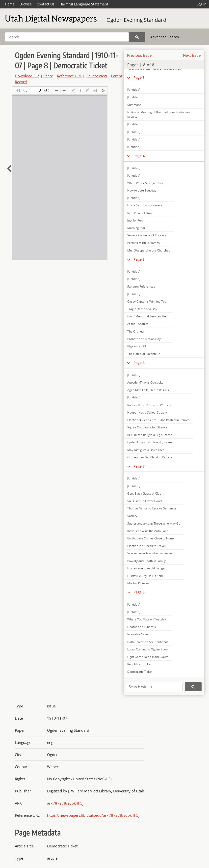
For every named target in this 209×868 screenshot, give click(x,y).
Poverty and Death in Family (146, 561)
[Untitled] (134, 90)
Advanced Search (165, 37)
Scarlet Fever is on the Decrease (150, 553)
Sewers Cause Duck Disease (147, 235)
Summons (134, 105)
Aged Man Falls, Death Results (148, 390)
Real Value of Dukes (141, 213)
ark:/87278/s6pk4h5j (65, 803)
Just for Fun (135, 220)
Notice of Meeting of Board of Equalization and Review (159, 114)
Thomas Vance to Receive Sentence (152, 508)
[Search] (67, 37)
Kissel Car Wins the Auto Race (148, 531)
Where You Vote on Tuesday (147, 619)
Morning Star (136, 228)
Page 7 (139, 466)
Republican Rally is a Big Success (150, 435)
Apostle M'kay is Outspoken (146, 382)
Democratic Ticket (140, 672)
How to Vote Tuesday (142, 190)
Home (10, 4)
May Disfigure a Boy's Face (146, 450)
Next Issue (192, 55)
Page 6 (139, 363)
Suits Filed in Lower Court (145, 501)
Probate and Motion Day (144, 339)
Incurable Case (138, 634)
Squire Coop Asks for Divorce (147, 427)
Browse (26, 4)
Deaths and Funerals (142, 627)
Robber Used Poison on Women (149, 405)
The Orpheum (137, 331)
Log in (202, 4)
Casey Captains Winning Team (148, 301)
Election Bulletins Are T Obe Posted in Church (158, 420)
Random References (141, 287)
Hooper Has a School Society (147, 412)
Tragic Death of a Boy (142, 309)
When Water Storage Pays (145, 183)
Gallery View (96, 76)
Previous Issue (139, 55)
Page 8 (139, 592)
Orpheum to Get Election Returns (150, 457)
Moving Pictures (138, 583)
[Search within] (154, 687)
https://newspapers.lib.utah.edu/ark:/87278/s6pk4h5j (93, 815)
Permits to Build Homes (144, 243)
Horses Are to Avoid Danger (147, 568)
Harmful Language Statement (84, 4)
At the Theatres (138, 324)
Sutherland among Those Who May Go (154, 523)
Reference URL (69, 76)
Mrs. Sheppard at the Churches (149, 250)
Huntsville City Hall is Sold (145, 576)
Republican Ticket (139, 664)
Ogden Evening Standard (136, 20)
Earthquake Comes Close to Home (151, 538)
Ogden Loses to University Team (150, 442)
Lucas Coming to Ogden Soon (147, 649)
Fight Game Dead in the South (148, 657)
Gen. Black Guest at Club (144, 493)
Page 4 (139, 156)
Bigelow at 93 (137, 346)
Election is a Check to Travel (146, 546)
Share (48, 76)
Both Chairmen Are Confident (148, 642)
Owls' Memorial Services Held (148, 316)
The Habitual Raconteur (144, 354)
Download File (27, 76)
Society (132, 516)
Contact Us (46, 4)
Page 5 (139, 259)
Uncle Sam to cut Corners (145, 205)
